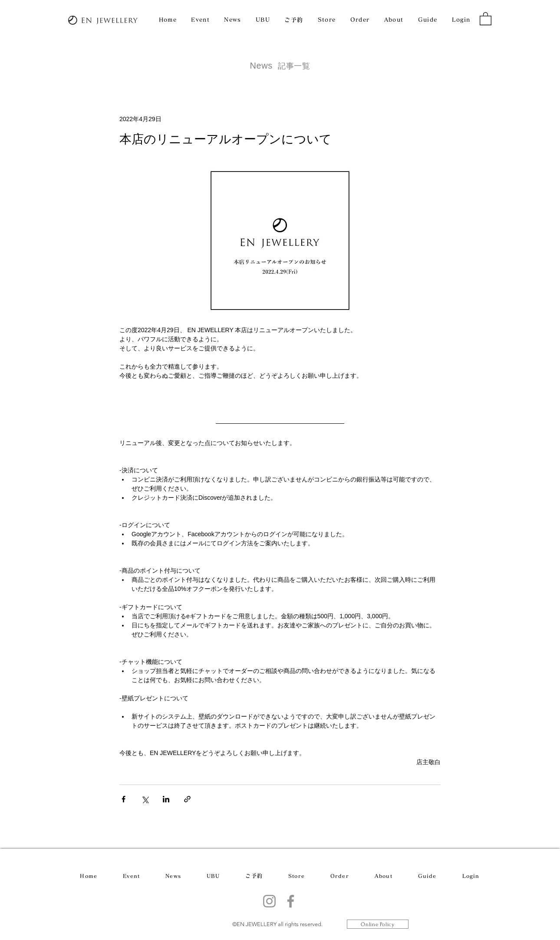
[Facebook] (291, 901)
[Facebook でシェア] (124, 799)
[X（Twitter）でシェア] (145, 799)
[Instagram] (269, 901)
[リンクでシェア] (187, 799)
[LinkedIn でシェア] (166, 799)
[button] (486, 18)
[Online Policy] (378, 924)
